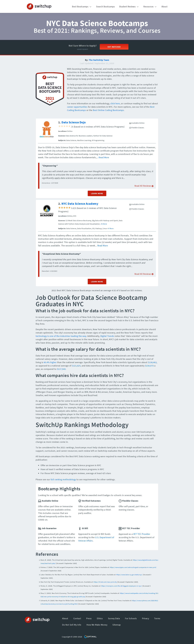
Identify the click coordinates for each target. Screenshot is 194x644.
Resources (150, 7)
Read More (104, 157)
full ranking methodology (63, 479)
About (164, 7)
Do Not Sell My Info (72, 625)
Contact (77, 618)
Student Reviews (129, 7)
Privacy (146, 618)
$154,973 (149, 366)
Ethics (100, 618)
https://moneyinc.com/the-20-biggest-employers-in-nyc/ (121, 586)
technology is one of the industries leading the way (61, 336)
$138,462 (152, 362)
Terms (157, 618)
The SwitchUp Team (99, 60)
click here (115, 103)
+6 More (104, 224)
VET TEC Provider (142, 534)
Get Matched (114, 47)
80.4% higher (50, 362)
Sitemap (117, 625)
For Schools (131, 618)
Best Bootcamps (82, 7)
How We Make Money (97, 625)
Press (89, 618)
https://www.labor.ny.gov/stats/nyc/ (129, 575)
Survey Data (114, 618)
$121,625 (76, 366)
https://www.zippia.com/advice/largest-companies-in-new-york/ (133, 567)
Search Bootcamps (105, 7)
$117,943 (61, 369)
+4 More (110, 228)
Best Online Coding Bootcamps (108, 110)
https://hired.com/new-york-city (105, 582)
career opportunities (77, 107)
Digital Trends (107, 336)
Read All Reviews (144, 186)
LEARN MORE (97, 193)
